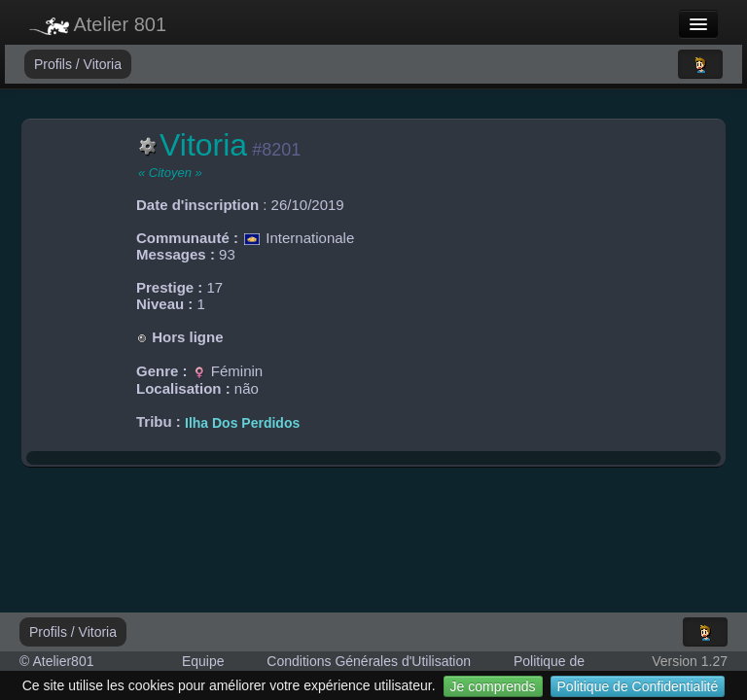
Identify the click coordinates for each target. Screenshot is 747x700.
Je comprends (493, 686)
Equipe (203, 661)
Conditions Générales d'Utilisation (369, 661)
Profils (55, 64)
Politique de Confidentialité (638, 686)
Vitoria (103, 64)
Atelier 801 (98, 24)
